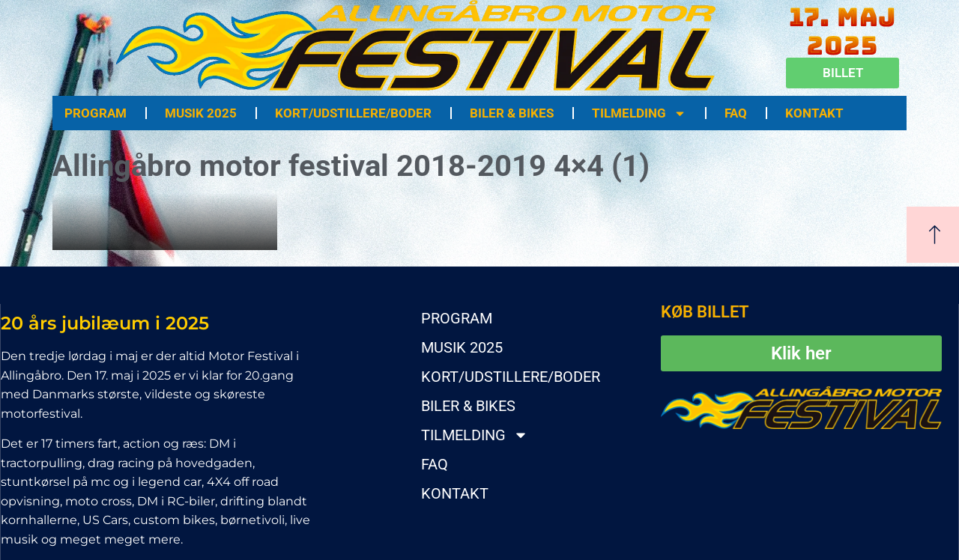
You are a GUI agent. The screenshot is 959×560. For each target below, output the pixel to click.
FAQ (736, 113)
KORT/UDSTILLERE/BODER (353, 113)
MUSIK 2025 (201, 113)
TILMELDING (639, 113)
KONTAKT (814, 113)
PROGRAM (96, 113)
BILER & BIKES (512, 113)
